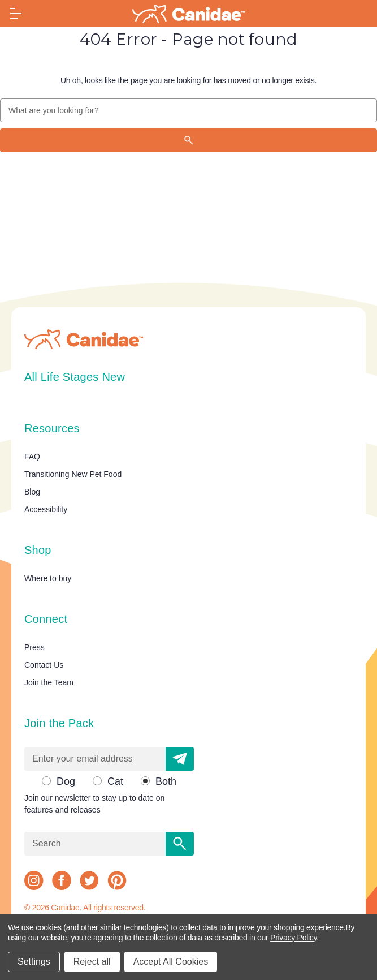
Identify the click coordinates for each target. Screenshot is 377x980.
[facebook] (62, 880)
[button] (180, 759)
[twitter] (89, 880)
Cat (115, 781)
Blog (32, 492)
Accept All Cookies (171, 962)
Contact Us (44, 665)
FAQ (32, 457)
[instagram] (34, 880)
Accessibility (46, 509)
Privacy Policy (293, 938)
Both (166, 781)
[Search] (188, 140)
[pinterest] (117, 880)
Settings (34, 962)
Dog (66, 781)
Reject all (92, 962)
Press (34, 647)
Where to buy (48, 578)
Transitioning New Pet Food (73, 474)
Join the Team (49, 682)
